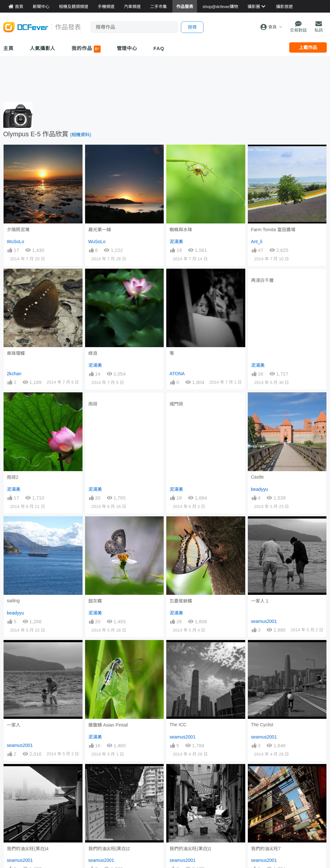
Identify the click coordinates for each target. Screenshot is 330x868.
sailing (13, 601)
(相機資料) (81, 135)
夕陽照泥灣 (18, 230)
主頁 (8, 48)
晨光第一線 (100, 230)
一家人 (14, 725)
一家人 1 (260, 601)
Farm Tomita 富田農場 (273, 230)
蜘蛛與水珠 (181, 230)
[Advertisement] (165, 77)
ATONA (177, 374)
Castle (258, 477)
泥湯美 (176, 242)
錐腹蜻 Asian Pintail (108, 725)
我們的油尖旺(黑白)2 (109, 849)
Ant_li (257, 242)
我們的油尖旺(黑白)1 (190, 849)
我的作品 (86, 49)
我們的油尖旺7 (266, 849)
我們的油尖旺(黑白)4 (28, 849)
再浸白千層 (262, 280)
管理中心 (127, 48)
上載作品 (308, 47)
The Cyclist (262, 725)
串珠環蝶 (16, 353)
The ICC (178, 725)
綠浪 (93, 353)
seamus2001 (264, 621)
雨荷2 (13, 477)
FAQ (159, 48)
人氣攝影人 (43, 48)
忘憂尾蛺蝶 (181, 601)
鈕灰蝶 (95, 601)
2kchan (14, 374)
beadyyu (260, 489)
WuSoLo (15, 242)
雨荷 (93, 404)
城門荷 (176, 404)
